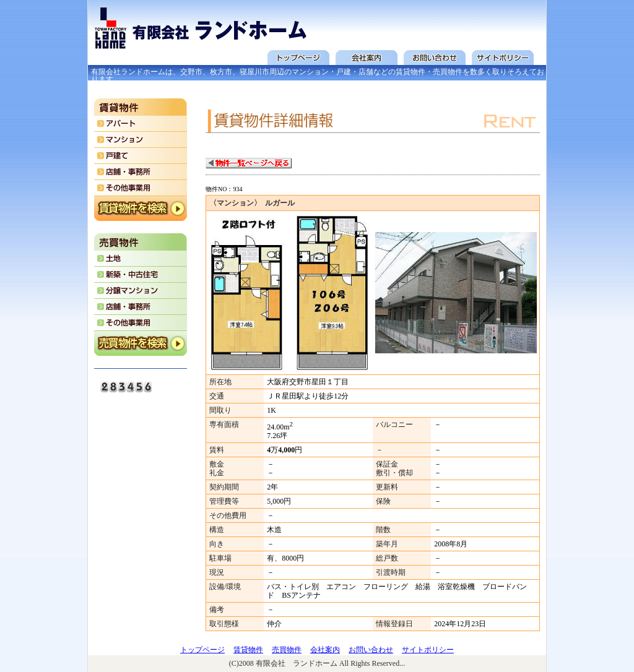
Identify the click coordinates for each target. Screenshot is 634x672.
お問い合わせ (371, 650)
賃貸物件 (248, 650)
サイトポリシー (428, 650)
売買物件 (287, 650)
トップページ (202, 650)
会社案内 (325, 650)
